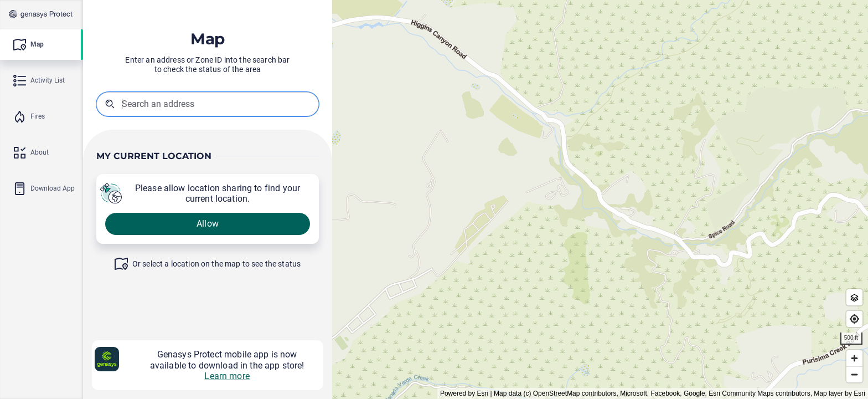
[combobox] (178, 104)
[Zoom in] (854, 358)
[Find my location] (854, 319)
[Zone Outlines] (854, 297)
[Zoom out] (854, 374)
